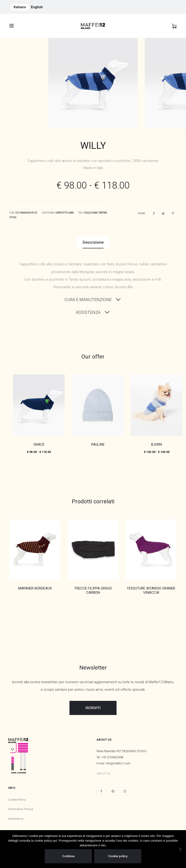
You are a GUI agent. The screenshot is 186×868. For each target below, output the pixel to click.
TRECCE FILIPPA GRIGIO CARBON (93, 589)
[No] (180, 849)
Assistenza (16, 817)
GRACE (39, 443)
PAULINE (98, 443)
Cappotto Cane (65, 211)
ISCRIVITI (93, 706)
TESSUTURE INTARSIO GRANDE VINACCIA (151, 589)
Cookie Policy (17, 798)
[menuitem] (20, 7)
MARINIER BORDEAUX (35, 586)
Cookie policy (118, 856)
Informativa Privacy (21, 807)
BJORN (157, 443)
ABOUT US (103, 772)
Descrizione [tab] (93, 240)
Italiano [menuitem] (20, 7)
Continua (68, 856)
